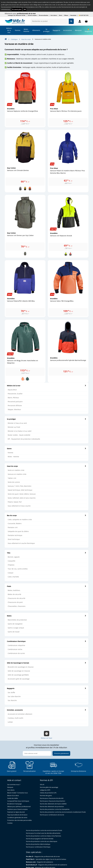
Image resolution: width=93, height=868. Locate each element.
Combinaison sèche (15, 649)
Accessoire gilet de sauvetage (19, 679)
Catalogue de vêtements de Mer (17, 15)
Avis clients (54, 15)
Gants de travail (14, 632)
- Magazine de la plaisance (39, 862)
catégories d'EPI (45, 790)
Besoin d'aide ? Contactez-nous (18, 793)
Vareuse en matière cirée (17, 474)
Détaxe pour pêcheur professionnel (19, 807)
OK (25, 9)
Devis (61, 15)
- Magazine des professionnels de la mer (43, 857)
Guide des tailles (13, 798)
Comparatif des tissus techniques (18, 801)
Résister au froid (14, 427)
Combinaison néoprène (16, 645)
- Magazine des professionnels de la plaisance (46, 865)
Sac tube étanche (14, 696)
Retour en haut (46, 735)
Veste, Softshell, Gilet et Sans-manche (22, 498)
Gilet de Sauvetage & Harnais (46, 663)
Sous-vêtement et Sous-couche (19, 506)
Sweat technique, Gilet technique (20, 490)
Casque (11, 573)
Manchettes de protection (17, 620)
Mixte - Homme (26, 30)
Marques (78, 30)
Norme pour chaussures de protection (53, 801)
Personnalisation (44, 15)
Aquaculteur (12, 390)
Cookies (10, 823)
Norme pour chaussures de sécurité (52, 798)
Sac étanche (12, 700)
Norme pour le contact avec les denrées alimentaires (43, 833)
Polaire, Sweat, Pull (15, 502)
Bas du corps (46, 515)
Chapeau (11, 565)
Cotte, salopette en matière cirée (20, 519)
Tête (46, 553)
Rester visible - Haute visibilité (19, 435)
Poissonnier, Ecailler (15, 394)
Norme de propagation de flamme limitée (40, 839)
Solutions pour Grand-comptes (17, 809)
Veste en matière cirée (16, 470)
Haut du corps (46, 466)
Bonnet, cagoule (14, 557)
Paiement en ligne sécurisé (16, 812)
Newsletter (73, 15)
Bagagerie (56, 30)
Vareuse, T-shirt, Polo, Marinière (20, 486)
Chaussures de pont (15, 602)
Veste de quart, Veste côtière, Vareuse (22, 494)
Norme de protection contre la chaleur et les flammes (44, 836)
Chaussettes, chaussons (17, 606)
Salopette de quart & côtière (18, 531)
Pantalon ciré (13, 527)
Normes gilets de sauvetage (49, 787)
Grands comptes (32, 15)
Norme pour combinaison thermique (38, 847)
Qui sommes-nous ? (14, 785)
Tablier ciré (12, 478)
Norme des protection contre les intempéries (55, 809)
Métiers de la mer (9, 30)
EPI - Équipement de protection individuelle (24, 439)
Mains (46, 616)
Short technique (14, 539)
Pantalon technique (15, 535)
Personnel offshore (15, 406)
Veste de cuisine (14, 482)
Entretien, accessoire (46, 710)
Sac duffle (11, 692)
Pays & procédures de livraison (17, 815)
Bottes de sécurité (14, 594)
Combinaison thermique (46, 641)
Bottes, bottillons (14, 590)
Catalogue (14, 39)
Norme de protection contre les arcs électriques (42, 841)
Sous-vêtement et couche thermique (21, 543)
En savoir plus (17, 9)
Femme (18, 30)
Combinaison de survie (16, 653)
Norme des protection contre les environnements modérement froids (63, 812)
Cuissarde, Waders (15, 523)
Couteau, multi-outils (15, 718)
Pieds (46, 586)
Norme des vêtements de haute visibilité (53, 804)
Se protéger (46, 419)
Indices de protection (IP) (48, 793)
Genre (46, 449)
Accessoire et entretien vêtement (20, 714)
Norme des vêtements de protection (52, 807)
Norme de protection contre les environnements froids (44, 830)
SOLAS (42, 785)
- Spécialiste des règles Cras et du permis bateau (46, 859)
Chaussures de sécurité (16, 598)
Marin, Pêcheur (13, 398)
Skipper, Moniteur (14, 409)
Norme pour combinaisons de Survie (52, 815)
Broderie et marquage (14, 804)
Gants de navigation (15, 624)
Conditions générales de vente (17, 818)
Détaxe (66, 15)
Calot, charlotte (13, 577)
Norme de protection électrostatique (38, 844)
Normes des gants (46, 796)
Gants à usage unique (16, 628)
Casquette (12, 561)
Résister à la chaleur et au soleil (20, 431)
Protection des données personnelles (20, 820)
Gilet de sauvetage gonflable (18, 675)
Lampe (10, 722)
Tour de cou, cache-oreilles (18, 569)
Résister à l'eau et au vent (17, 423)
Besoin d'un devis (13, 796)
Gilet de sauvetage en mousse (19, 671)
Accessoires (68, 30)
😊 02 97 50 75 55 (84, 15)
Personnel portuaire (15, 402)
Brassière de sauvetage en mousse (21, 667)
